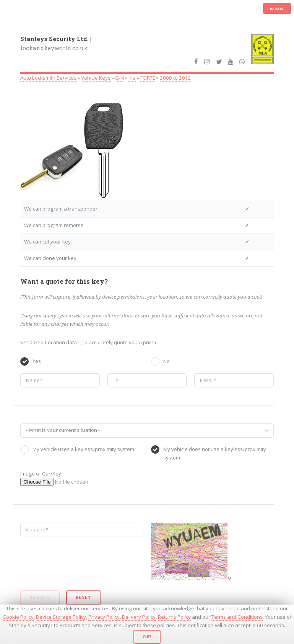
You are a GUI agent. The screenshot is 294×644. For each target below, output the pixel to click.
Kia (132, 78)
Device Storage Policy (61, 617)
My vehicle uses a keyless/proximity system (83, 449)
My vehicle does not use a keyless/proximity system (215, 453)
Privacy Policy (104, 617)
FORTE (148, 78)
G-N (119, 78)
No (166, 361)
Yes (37, 361)
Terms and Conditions (237, 617)
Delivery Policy (139, 617)
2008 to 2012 (175, 78)
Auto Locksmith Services (48, 78)
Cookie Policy (18, 617)
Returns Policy (174, 617)
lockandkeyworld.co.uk (56, 43)
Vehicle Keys (96, 78)
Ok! (147, 637)
